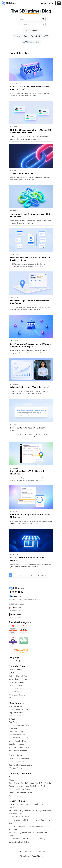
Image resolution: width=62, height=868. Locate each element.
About (11, 777)
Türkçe (27, 789)
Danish (24, 783)
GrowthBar (13, 728)
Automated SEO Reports (18, 709)
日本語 (32, 786)
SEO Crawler (14, 692)
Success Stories (15, 796)
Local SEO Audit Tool (17, 735)
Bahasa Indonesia (15, 786)
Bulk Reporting (15, 673)
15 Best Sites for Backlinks (22, 173)
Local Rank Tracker (16, 732)
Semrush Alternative (17, 762)
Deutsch (30, 783)
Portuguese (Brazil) (16, 789)
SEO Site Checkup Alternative (20, 765)
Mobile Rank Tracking (17, 741)
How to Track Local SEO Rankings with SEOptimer (27, 473)
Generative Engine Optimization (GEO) (31, 36)
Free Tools (13, 722)
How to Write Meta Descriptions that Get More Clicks (31, 429)
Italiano (26, 786)
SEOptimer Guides (31, 42)
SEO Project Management (19, 747)
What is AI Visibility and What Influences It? (29, 387)
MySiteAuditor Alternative (19, 759)
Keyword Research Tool (18, 679)
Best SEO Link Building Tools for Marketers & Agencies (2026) (30, 88)
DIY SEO (12, 719)
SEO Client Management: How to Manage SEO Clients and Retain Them (31, 131)
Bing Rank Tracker (16, 713)
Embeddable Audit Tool (18, 676)
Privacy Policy (25, 856)
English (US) (39, 783)
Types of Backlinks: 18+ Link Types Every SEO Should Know (30, 215)
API (10, 698)
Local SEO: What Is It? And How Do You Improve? (28, 559)
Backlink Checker (16, 670)
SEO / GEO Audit (15, 689)
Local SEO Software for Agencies (22, 738)
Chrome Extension (16, 716)
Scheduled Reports (16, 744)
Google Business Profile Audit (20, 725)
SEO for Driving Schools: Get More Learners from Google (29, 302)
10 (42, 575)
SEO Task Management (18, 750)
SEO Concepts (31, 31)
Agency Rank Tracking (17, 706)
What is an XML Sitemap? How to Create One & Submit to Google (30, 259)
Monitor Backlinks (16, 685)
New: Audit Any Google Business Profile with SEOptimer (30, 516)
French (48, 783)
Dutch (38, 786)
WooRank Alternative (17, 768)
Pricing (11, 780)
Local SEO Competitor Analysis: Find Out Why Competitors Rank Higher (31, 345)
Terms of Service (37, 856)
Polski (43, 786)
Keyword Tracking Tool (18, 682)
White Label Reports (17, 695)
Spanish (17, 783)
